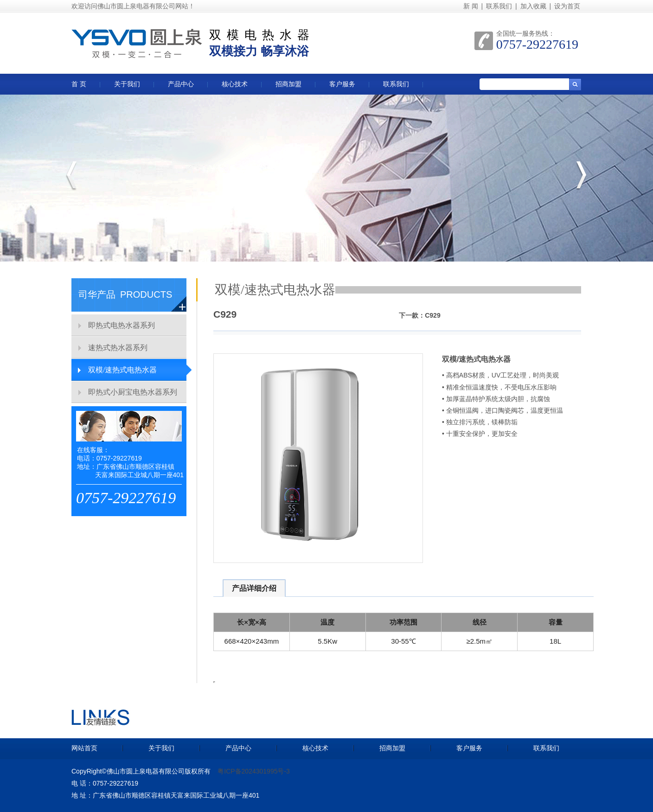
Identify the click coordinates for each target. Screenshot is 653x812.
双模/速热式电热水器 (122, 370)
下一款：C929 (419, 315)
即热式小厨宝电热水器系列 (133, 392)
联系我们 (499, 6)
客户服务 (342, 84)
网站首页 (84, 748)
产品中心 (181, 84)
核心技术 (235, 84)
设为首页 (567, 6)
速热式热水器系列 (118, 348)
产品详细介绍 (254, 588)
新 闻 (471, 6)
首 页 (79, 84)
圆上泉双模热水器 (137, 35)
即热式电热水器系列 (122, 325)
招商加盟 (288, 84)
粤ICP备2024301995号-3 (254, 771)
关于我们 (127, 84)
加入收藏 (533, 6)
